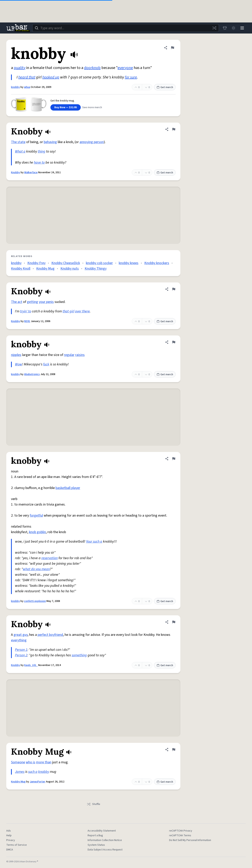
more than (44, 762)
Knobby (16, 172)
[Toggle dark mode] (233, 28)
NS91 (27, 321)
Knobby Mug (45, 269)
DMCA (10, 850)
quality (20, 68)
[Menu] (242, 28)
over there (82, 311)
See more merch (92, 107)
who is (31, 762)
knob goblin (37, 532)
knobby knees (129, 263)
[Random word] (214, 28)
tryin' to (26, 311)
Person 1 (21, 650)
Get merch (165, 87)
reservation (50, 558)
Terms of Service (17, 845)
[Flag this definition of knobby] (172, 48)
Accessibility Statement (102, 831)
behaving (50, 142)
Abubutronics (32, 374)
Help (9, 835)
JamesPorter (38, 782)
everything (19, 640)
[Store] (225, 28)
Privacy (11, 840)
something (79, 655)
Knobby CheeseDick (66, 263)
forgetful (36, 515)
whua (27, 87)
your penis (46, 302)
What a (20, 151)
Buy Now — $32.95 (66, 107)
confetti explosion (35, 601)
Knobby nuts (70, 269)
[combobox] (126, 28)
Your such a (94, 542)
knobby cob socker (99, 263)
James (20, 772)
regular (69, 355)
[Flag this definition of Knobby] (174, 129)
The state (18, 142)
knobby (15, 87)
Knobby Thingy (96, 269)
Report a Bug (95, 835)
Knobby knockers (157, 263)
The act (17, 302)
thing (42, 151)
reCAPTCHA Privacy (181, 831)
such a (33, 772)
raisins (80, 355)
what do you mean (36, 569)
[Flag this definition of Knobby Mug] (174, 750)
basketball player (68, 488)
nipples (16, 355)
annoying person (92, 142)
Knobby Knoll (21, 269)
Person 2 (21, 655)
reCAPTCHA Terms (180, 835)
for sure (131, 77)
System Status (96, 845)
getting (32, 302)
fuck (46, 364)
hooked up (51, 77)
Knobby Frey (36, 263)
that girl (68, 311)
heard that (27, 77)
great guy (21, 635)
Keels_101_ (31, 665)
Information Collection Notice (105, 840)
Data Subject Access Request (105, 850)
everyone (125, 68)
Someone (18, 762)
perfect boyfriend (50, 635)
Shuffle (93, 804)
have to (39, 163)
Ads (9, 831)
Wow (19, 364)
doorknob (92, 68)
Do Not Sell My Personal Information (190, 840)
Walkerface (31, 172)
